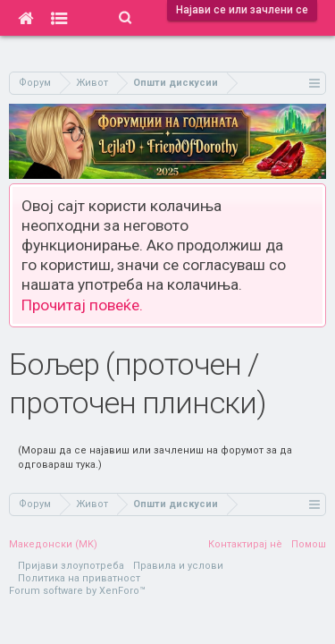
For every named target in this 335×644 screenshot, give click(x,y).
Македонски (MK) (53, 544)
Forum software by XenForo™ (77, 591)
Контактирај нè (245, 544)
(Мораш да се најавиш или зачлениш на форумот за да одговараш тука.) (155, 458)
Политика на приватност (79, 578)
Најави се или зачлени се (242, 10)
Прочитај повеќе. (82, 305)
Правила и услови (178, 566)
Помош (309, 544)
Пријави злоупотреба (71, 566)
